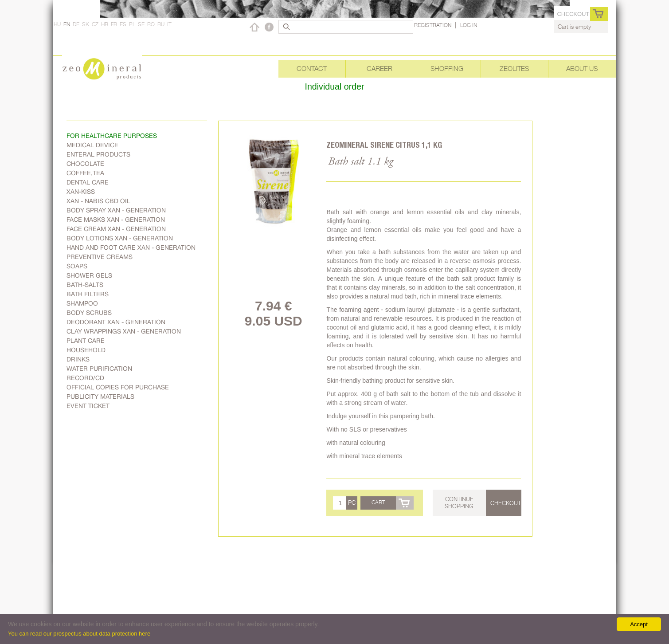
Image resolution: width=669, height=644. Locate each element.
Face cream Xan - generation (116, 229)
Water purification (99, 369)
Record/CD (85, 378)
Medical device (92, 145)
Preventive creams (100, 257)
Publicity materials (100, 397)
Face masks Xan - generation (116, 220)
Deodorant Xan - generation (116, 322)
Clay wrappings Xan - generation (124, 331)
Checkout (573, 14)
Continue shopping (459, 503)
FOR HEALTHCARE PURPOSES (112, 136)
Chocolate (85, 164)
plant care (86, 341)
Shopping (447, 69)
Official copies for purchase (118, 387)
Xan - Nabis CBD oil (98, 201)
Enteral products (98, 154)
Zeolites (514, 69)
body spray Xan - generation (116, 210)
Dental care (88, 182)
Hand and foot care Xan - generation (131, 247)
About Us (582, 69)
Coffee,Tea (85, 173)
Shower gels (89, 275)
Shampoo (82, 303)
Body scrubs (89, 313)
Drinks (78, 359)
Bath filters (88, 294)
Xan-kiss (81, 192)
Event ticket (88, 406)
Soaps (77, 266)
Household (86, 350)
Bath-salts (85, 285)
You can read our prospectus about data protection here (79, 634)
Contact (312, 69)
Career (379, 69)
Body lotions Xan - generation (120, 238)
